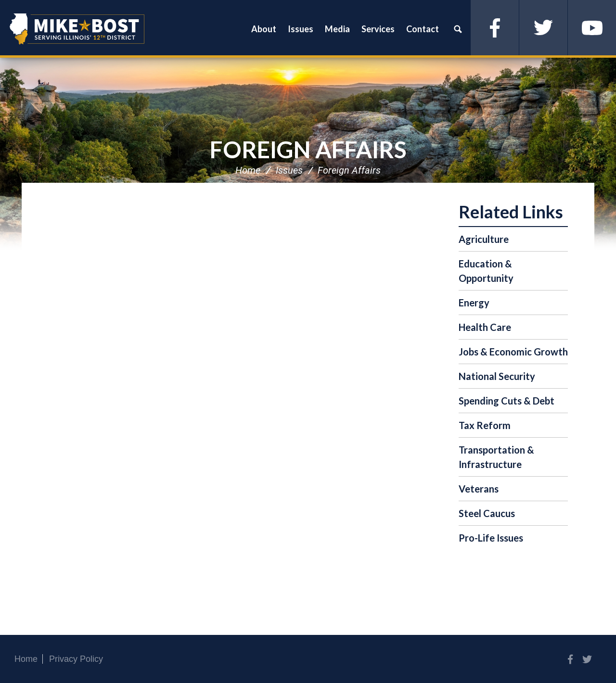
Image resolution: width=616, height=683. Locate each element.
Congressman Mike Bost (77, 29)
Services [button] (378, 29)
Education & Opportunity (486, 271)
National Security (497, 376)
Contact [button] (423, 29)
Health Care (485, 327)
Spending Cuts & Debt (507, 401)
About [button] (264, 29)
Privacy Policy (76, 659)
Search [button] (458, 29)
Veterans (479, 489)
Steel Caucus (487, 513)
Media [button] (337, 29)
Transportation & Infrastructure (496, 457)
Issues (289, 170)
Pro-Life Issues (491, 538)
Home (248, 170)
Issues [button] (301, 29)
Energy (474, 303)
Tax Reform (485, 425)
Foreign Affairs (308, 149)
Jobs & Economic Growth (513, 352)
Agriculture (484, 239)
